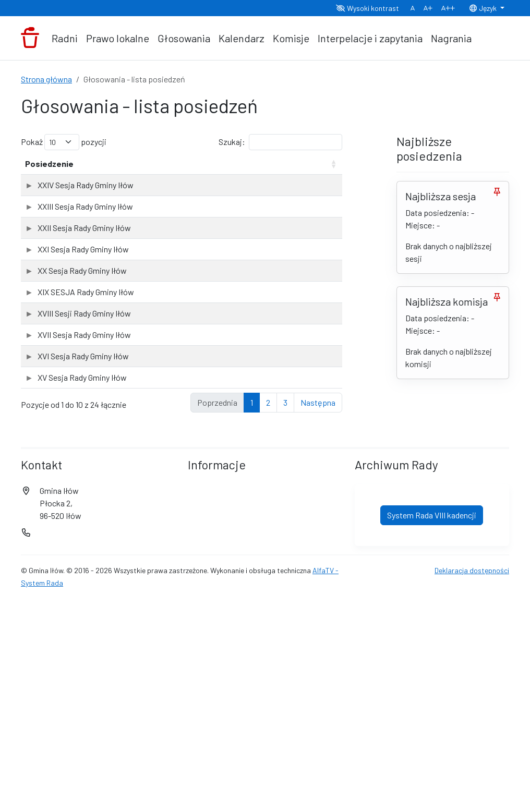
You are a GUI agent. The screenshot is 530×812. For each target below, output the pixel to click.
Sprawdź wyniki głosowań (295, 207)
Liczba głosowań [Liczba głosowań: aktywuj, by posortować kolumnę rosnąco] (213, 170)
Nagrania (451, 38)
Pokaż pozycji (64, 142)
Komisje (291, 38)
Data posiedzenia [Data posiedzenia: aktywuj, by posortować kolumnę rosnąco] (139, 170)
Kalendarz (242, 38)
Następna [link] (318, 613)
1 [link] (252, 613)
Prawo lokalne (118, 38)
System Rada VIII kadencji (432, 726)
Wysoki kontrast (368, 8)
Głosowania (184, 38)
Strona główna (46, 79)
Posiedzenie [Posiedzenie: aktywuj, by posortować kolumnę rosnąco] (49, 176)
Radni (65, 38)
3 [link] (285, 613)
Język (484, 8)
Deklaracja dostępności (472, 781)
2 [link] (268, 613)
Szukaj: (280, 142)
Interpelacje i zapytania (370, 38)
